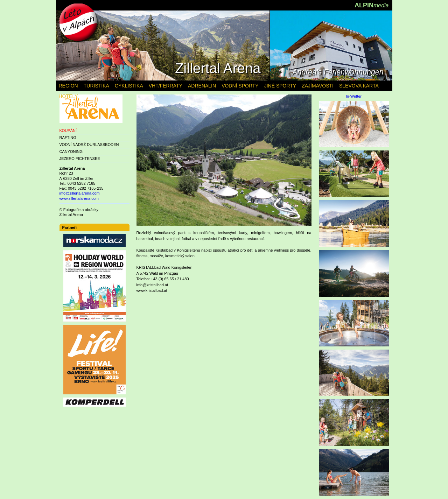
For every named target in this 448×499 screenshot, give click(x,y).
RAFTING (68, 138)
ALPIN (372, 5)
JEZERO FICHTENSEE (80, 159)
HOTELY (68, 96)
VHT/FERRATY (166, 86)
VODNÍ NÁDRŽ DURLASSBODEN (89, 145)
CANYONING (71, 152)
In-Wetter (354, 96)
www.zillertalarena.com (79, 198)
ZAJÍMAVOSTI (318, 86)
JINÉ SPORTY (280, 86)
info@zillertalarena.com (80, 193)
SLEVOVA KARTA (359, 86)
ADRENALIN (202, 86)
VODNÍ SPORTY (240, 86)
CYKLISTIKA (129, 86)
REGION (68, 86)
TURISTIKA (96, 86)
